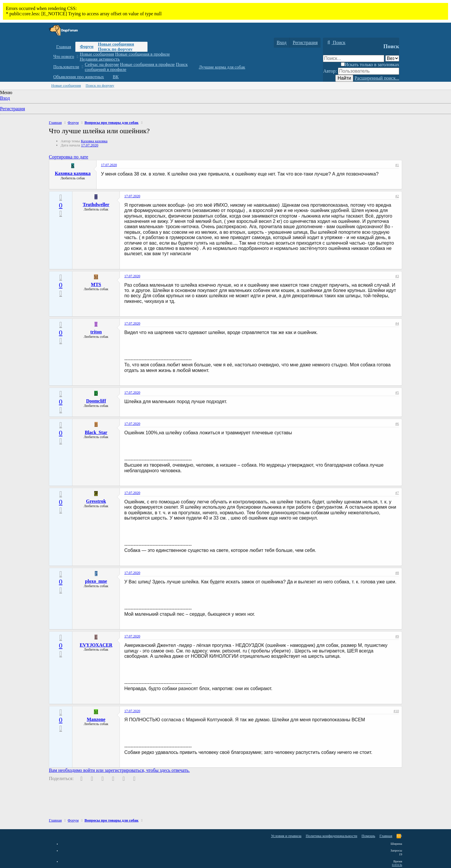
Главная (64, 47)
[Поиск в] (392, 58)
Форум (87, 46)
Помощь (368, 836)
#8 (397, 573)
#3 (397, 276)
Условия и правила (286, 836)
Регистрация (13, 109)
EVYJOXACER (96, 645)
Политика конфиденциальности (331, 836)
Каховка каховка (94, 141)
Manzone (96, 719)
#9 (397, 636)
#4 (397, 323)
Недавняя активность (100, 59)
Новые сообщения (116, 44)
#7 (397, 493)
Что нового (64, 56)
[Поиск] (336, 43)
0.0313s (397, 865)
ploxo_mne (96, 581)
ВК (116, 77)
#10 (396, 711)
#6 (397, 424)
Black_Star (96, 432)
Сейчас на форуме (102, 64)
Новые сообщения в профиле (142, 54)
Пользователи (66, 67)
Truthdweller (96, 205)
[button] (77, 57)
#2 (397, 196)
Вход (5, 98)
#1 (397, 165)
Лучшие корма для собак (222, 67)
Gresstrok (96, 501)
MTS (96, 284)
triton (96, 332)
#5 (397, 393)
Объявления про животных (79, 77)
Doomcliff (96, 401)
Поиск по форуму (115, 49)
